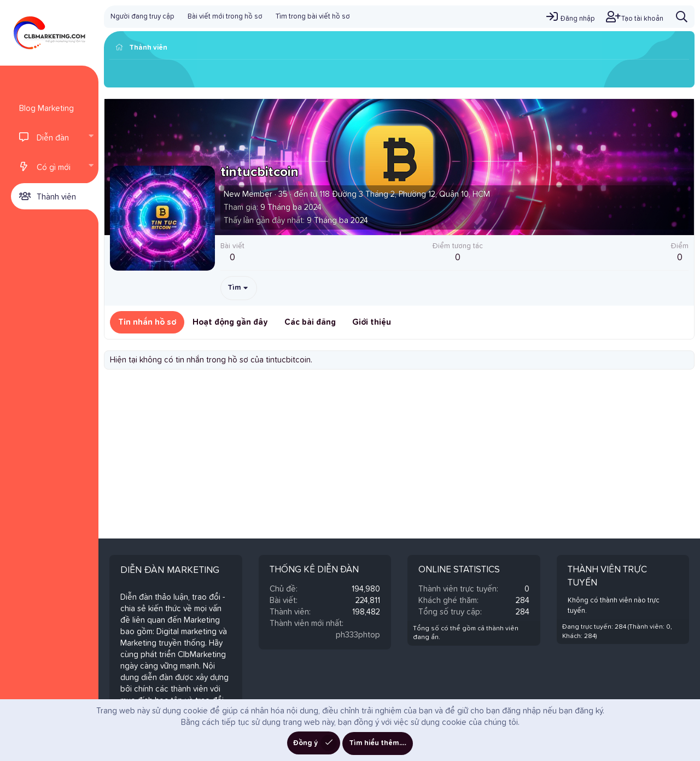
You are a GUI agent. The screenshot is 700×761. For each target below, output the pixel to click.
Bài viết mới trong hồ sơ (225, 17)
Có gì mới (54, 168)
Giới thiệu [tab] (372, 322)
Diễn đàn (53, 138)
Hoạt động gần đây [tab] (230, 322)
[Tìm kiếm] (682, 17)
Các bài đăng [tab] (310, 322)
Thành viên (56, 197)
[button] (91, 137)
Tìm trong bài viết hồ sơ (313, 17)
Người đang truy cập (142, 17)
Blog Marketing (46, 109)
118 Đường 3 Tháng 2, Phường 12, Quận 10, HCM (405, 194)
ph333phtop (358, 635)
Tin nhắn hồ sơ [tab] (147, 322)
